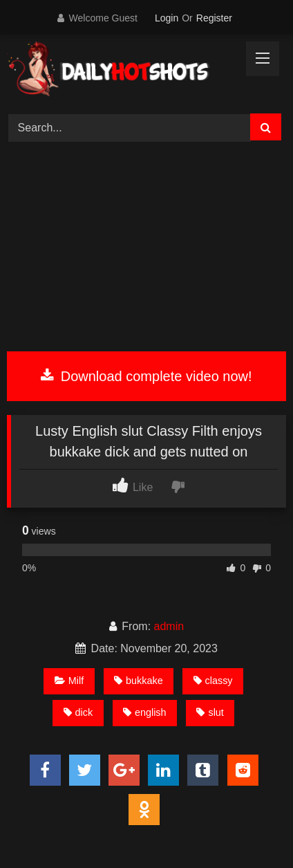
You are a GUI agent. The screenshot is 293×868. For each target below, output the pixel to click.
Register (214, 18)
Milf (69, 681)
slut (210, 712)
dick (78, 712)
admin (169, 626)
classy (213, 681)
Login (167, 18)
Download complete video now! (146, 376)
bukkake (139, 681)
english (145, 712)
